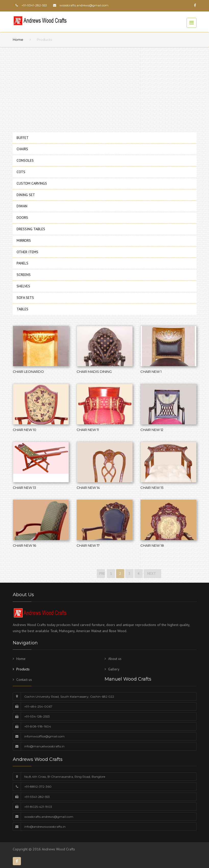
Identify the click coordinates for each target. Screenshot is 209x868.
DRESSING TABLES (31, 229)
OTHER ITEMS (27, 252)
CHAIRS (22, 149)
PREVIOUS (102, 573)
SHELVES (23, 286)
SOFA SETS (25, 298)
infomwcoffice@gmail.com (44, 736)
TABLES (22, 309)
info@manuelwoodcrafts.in (44, 746)
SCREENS (24, 275)
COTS (21, 172)
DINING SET (26, 195)
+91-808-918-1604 (38, 726)
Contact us (24, 680)
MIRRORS (24, 240)
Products (23, 669)
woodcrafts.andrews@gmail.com (84, 5)
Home (18, 40)
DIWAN (22, 206)
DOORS (22, 218)
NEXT (152, 573)
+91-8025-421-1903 (38, 807)
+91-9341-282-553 (37, 797)
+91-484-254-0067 (38, 706)
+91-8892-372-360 (38, 787)
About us (115, 659)
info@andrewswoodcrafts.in (45, 827)
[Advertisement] (104, 88)
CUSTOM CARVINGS (32, 183)
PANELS (22, 263)
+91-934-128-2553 (37, 716)
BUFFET (23, 138)
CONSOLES (25, 160)
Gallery (114, 669)
